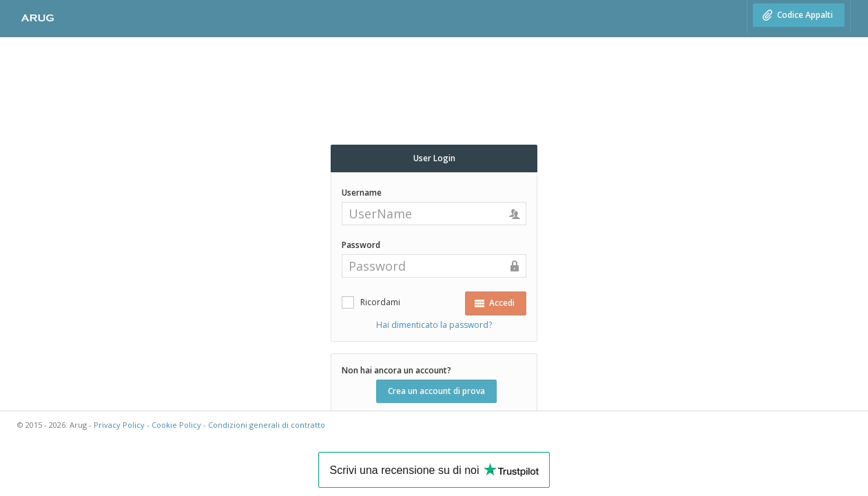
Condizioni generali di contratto (267, 425)
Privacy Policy (119, 425)
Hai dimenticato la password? (434, 325)
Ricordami (380, 302)
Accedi (494, 303)
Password (361, 245)
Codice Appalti (797, 15)
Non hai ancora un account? (396, 370)
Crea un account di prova (436, 391)
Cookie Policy (176, 425)
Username (362, 193)
